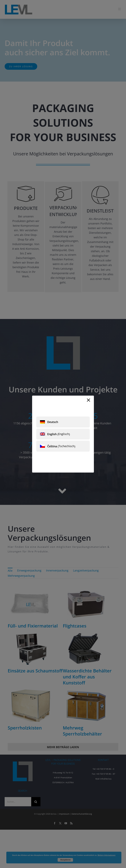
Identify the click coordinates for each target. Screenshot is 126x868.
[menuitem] (63, 422)
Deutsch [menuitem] (53, 422)
